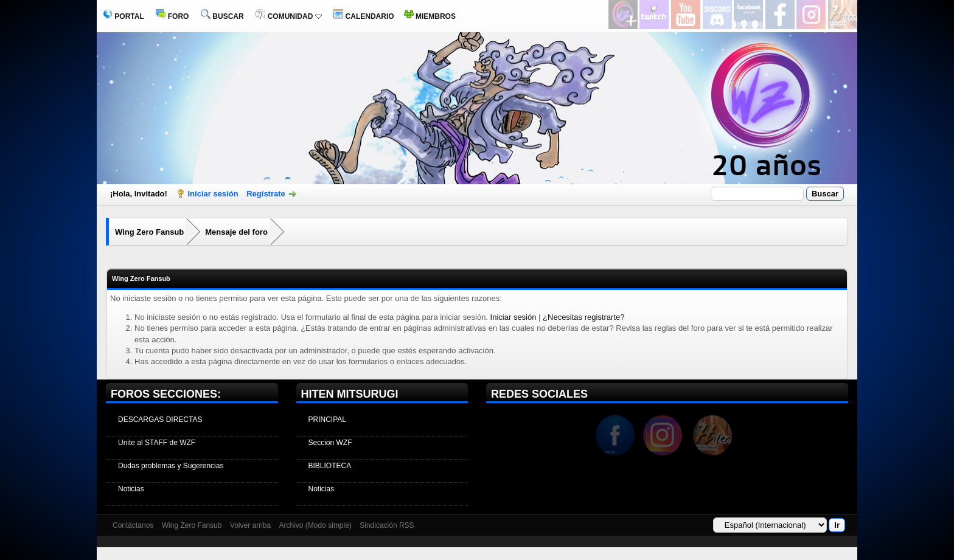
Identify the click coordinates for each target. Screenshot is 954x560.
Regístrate (266, 194)
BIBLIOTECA (330, 466)
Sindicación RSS (387, 525)
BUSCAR (222, 16)
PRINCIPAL (327, 420)
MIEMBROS (430, 16)
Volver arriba (250, 525)
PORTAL (124, 16)
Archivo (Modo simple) (315, 525)
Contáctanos (133, 525)
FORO (172, 16)
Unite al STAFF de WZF (157, 443)
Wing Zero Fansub (149, 232)
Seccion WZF (330, 443)
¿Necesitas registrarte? (583, 317)
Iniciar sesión (213, 194)
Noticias (131, 489)
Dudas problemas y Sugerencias (171, 466)
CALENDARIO (364, 16)
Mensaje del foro (236, 232)
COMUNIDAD (288, 16)
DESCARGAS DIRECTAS (160, 420)
